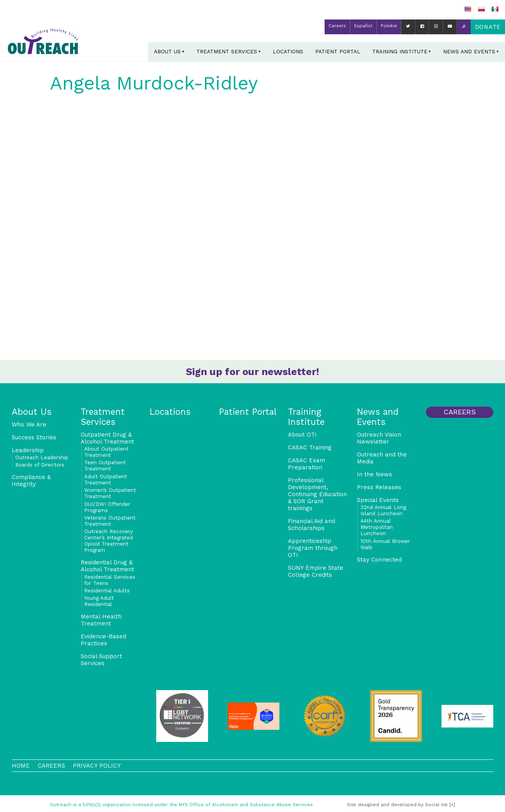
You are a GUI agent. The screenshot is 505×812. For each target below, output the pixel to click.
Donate (488, 27)
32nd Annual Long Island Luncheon (383, 510)
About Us (167, 51)
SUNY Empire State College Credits (316, 571)
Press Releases (379, 487)
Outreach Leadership (42, 457)
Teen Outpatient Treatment (105, 465)
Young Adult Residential (99, 601)
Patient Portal (338, 51)
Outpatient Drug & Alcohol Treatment (107, 438)
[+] (452, 805)
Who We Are (29, 424)
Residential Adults (107, 590)
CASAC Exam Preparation (306, 464)
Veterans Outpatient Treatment (110, 521)
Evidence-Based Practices (103, 640)
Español (363, 26)
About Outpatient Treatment (106, 452)
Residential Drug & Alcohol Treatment (107, 566)
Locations (288, 51)
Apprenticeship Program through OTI (313, 548)
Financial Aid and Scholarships (312, 525)
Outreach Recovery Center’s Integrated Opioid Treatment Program (109, 541)
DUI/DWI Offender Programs (107, 507)
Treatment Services (227, 51)
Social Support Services (101, 660)
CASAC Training (310, 447)
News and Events (469, 51)
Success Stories (34, 437)
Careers (337, 26)
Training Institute (400, 51)
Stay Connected (379, 560)
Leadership (28, 450)
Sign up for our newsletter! (252, 372)
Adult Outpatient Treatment (106, 479)
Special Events (378, 500)
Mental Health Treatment (101, 620)
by (397, 805)
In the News (374, 474)
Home (21, 766)
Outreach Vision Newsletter (379, 438)
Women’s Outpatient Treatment (110, 493)
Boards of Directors (40, 465)
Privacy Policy (97, 766)
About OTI (302, 435)
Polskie (389, 26)
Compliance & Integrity (31, 481)
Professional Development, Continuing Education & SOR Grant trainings (317, 494)
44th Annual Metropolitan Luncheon (377, 527)
